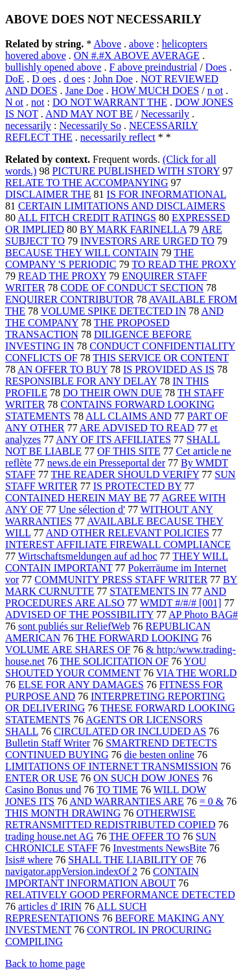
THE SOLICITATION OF (115, 661)
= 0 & (212, 801)
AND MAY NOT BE (89, 114)
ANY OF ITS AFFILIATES (113, 439)
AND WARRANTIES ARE (127, 801)
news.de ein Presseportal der (106, 463)
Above (107, 44)
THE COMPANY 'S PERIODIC (99, 258)
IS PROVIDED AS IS (169, 369)
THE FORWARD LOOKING (137, 638)
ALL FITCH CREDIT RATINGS (87, 218)
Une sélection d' (92, 509)
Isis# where (29, 860)
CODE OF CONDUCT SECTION (132, 288)
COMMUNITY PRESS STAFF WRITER (121, 580)
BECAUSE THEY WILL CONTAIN (82, 253)
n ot (215, 90)
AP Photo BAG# (203, 615)
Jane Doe (84, 90)
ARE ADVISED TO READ (137, 428)
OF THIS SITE (129, 451)
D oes (44, 79)
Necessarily (165, 114)
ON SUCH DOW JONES (146, 778)
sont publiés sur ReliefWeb (74, 626)
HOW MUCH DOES (156, 90)
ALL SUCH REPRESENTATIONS (76, 912)
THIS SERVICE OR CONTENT (161, 358)
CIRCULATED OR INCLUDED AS (130, 731)
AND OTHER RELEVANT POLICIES (128, 533)
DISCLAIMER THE (48, 194)
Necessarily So (91, 125)
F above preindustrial (153, 67)
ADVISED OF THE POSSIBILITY (79, 615)
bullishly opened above (53, 67)
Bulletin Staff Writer (48, 743)
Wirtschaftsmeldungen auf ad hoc (88, 556)
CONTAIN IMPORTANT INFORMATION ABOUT (102, 877)
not (38, 102)
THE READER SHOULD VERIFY (125, 474)
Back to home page (45, 963)
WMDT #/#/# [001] (181, 603)
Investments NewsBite (159, 848)
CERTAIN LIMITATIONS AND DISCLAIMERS (122, 206)
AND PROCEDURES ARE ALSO (116, 597)
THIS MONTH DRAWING (63, 813)
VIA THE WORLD (197, 673)
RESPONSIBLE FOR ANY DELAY (81, 381)
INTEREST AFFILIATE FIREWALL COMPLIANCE (118, 544)
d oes (74, 79)
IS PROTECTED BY (137, 486)
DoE (15, 79)
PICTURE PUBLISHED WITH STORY (136, 171)
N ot (14, 102)
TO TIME (117, 790)
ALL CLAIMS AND (129, 416)
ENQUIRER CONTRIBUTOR (69, 299)
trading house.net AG (49, 836)
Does (216, 67)
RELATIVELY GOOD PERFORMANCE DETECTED (120, 895)
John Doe (113, 79)
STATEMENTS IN (149, 591)
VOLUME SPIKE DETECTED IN (113, 311)
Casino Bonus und (43, 790)
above (141, 44)
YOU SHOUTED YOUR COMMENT (106, 667)
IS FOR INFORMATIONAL (167, 194)
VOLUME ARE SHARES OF (68, 650)
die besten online (159, 755)
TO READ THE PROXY (184, 264)
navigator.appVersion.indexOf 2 (71, 871)
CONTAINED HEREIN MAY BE (76, 498)
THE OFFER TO (145, 836)
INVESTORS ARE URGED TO (147, 241)
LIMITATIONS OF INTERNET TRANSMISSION (111, 766)
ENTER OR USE (41, 778)
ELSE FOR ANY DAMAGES (81, 685)
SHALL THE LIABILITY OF (131, 860)
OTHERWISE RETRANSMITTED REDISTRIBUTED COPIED (110, 819)
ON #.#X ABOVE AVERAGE (137, 55)
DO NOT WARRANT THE (110, 102)
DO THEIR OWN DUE (112, 393)
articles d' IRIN (50, 906)
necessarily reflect (118, 137)
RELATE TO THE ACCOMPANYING (87, 183)
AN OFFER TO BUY (63, 369)
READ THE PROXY (62, 276)
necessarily (28, 125)
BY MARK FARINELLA (133, 229)
